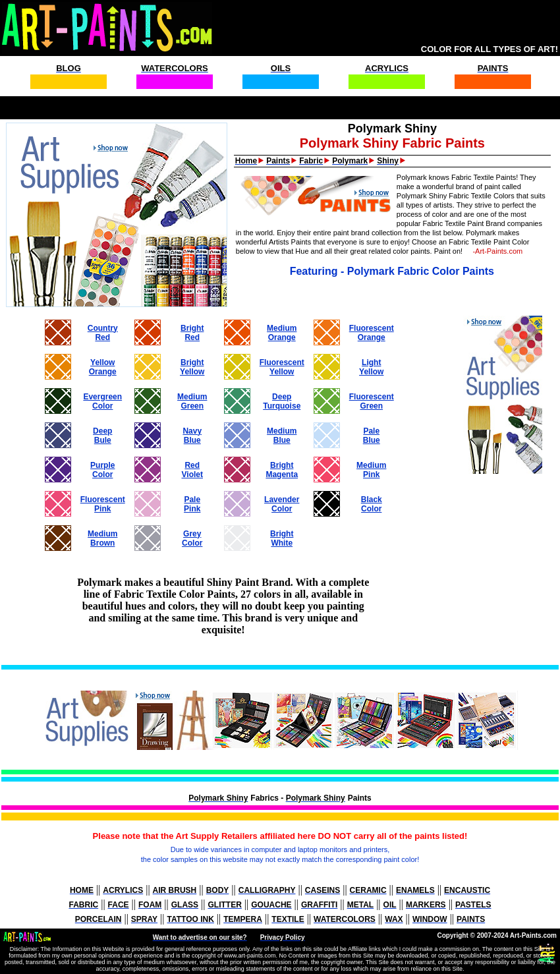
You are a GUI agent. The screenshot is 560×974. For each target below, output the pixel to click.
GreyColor (192, 538)
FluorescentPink (103, 504)
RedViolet (192, 470)
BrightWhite (282, 538)
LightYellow (371, 367)
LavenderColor (282, 504)
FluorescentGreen (372, 401)
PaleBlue (372, 436)
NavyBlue (192, 436)
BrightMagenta (282, 470)
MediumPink (371, 470)
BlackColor (372, 504)
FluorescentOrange (372, 333)
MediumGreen (192, 401)
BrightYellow (192, 367)
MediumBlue (282, 436)
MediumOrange (282, 333)
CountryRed (103, 333)
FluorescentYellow (282, 367)
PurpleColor (102, 470)
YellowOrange (103, 367)
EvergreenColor (102, 401)
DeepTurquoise (282, 401)
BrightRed (192, 333)
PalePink (192, 504)
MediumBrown (102, 538)
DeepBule (102, 436)
